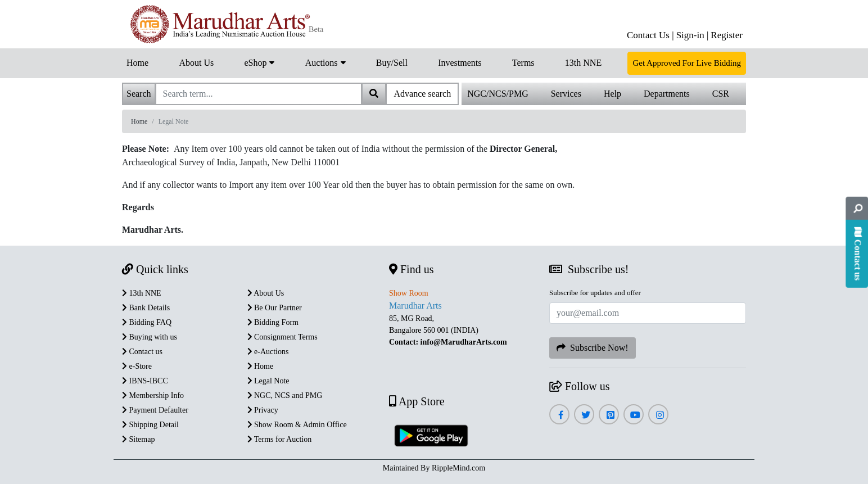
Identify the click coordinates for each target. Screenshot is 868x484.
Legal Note (268, 381)
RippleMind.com (458, 468)
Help (612, 94)
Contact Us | (650, 35)
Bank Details (146, 308)
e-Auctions (268, 352)
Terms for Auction (280, 439)
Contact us (142, 352)
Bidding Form (273, 322)
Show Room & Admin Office (297, 425)
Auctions (325, 62)
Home (137, 63)
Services (566, 94)
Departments (667, 94)
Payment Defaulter (155, 410)
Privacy (263, 410)
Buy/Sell (392, 63)
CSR (721, 94)
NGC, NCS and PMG (285, 395)
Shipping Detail (150, 425)
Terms (523, 63)
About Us (196, 63)
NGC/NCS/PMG (498, 94)
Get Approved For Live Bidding (686, 63)
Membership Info (153, 395)
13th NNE (583, 63)
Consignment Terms (282, 337)
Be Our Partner (275, 308)
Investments (460, 63)
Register (727, 35)
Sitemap (138, 439)
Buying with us (150, 337)
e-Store (137, 366)
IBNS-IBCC (145, 381)
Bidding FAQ (147, 322)
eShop (259, 62)
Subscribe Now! (593, 348)
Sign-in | (693, 35)
